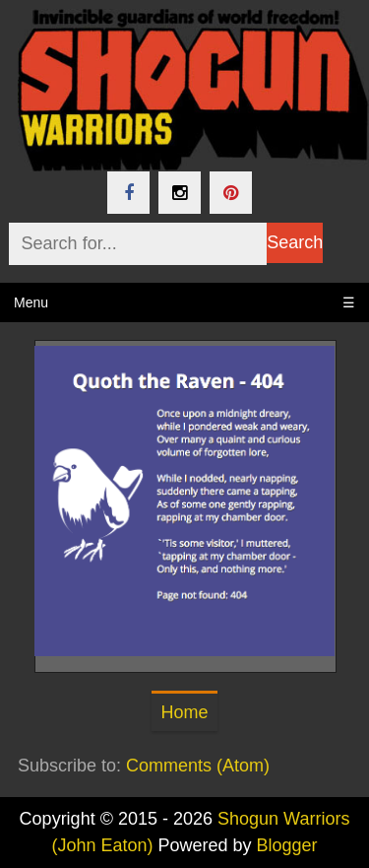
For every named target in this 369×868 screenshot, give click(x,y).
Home (184, 712)
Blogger (287, 845)
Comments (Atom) (198, 766)
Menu (184, 302)
